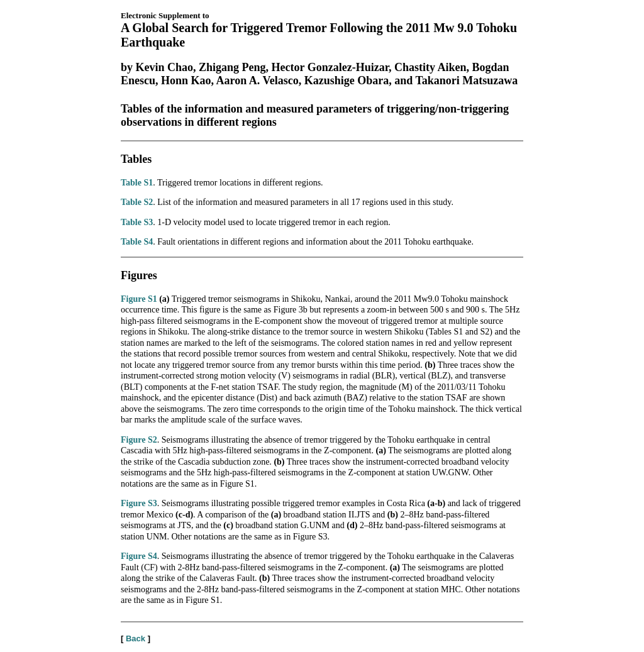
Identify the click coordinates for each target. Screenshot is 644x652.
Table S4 (137, 242)
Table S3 (137, 222)
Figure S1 (139, 299)
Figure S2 (139, 440)
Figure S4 (139, 556)
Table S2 (137, 202)
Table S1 (137, 183)
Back (136, 638)
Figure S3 (139, 503)
